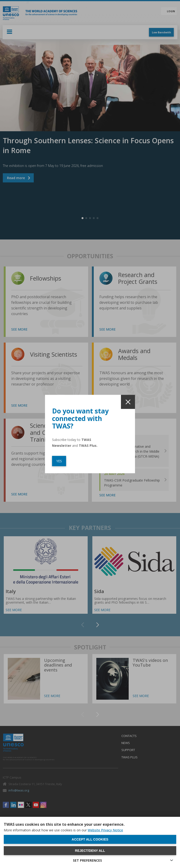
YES (59, 461)
